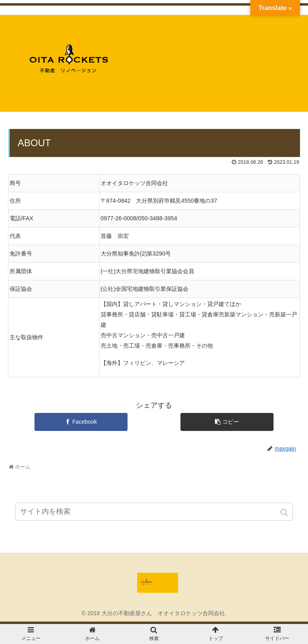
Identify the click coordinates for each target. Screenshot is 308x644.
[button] (285, 512)
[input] (154, 512)
